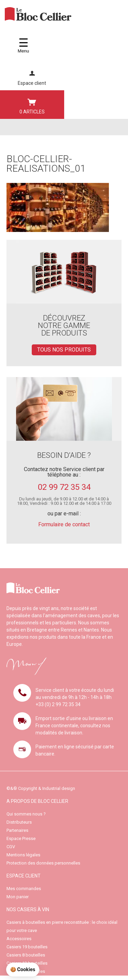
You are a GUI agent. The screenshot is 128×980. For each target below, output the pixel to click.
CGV (11, 847)
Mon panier (18, 897)
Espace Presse (21, 838)
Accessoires (19, 939)
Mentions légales (23, 855)
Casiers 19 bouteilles (27, 947)
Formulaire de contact (64, 524)
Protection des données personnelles (43, 863)
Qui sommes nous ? (26, 814)
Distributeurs (19, 822)
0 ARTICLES (32, 105)
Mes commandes (24, 889)
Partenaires (17, 830)
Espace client (32, 76)
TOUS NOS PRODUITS (64, 350)
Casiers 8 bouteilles (26, 955)
